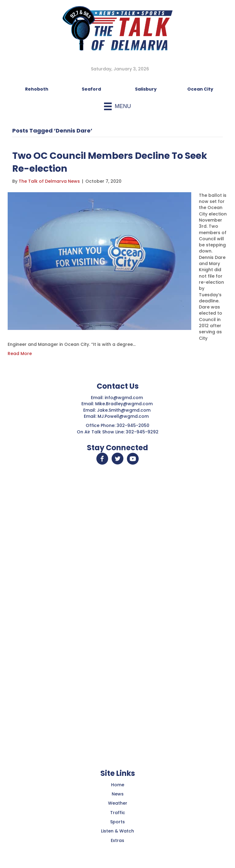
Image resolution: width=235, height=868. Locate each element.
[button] (102, 459)
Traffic (118, 813)
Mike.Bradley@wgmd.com (124, 404)
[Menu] (117, 106)
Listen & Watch (117, 831)
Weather (118, 803)
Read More (20, 354)
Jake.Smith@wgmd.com (124, 410)
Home (118, 785)
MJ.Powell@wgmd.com (124, 416)
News (118, 794)
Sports (117, 822)
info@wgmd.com (124, 398)
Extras (117, 840)
